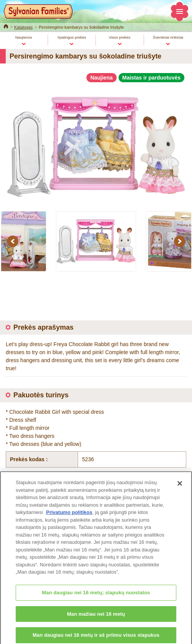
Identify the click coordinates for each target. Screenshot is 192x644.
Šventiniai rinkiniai (168, 37)
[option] (96, 143)
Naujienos (24, 37)
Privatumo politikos (69, 516)
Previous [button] (14, 241)
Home (6, 26)
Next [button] (181, 241)
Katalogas (24, 27)
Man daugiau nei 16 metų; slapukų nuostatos (96, 597)
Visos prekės (120, 37)
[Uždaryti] (180, 488)
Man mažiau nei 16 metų (96, 618)
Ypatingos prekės (72, 37)
